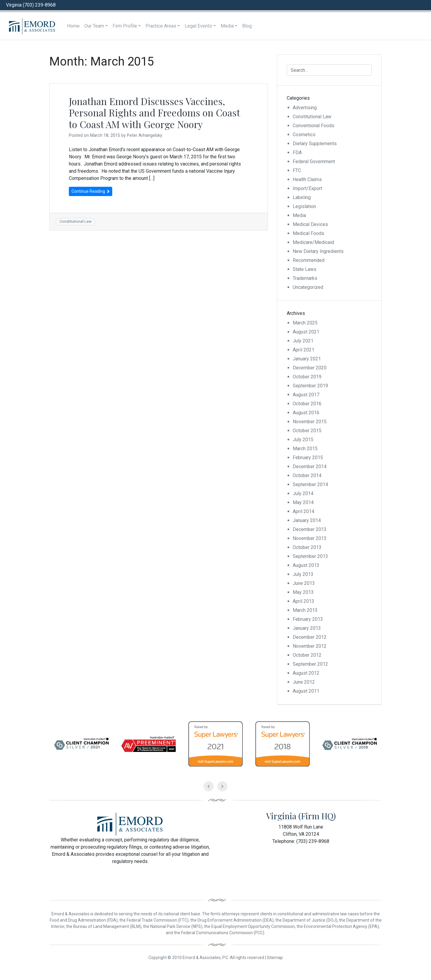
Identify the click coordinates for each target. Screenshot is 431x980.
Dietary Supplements (315, 144)
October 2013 (307, 547)
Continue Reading (91, 191)
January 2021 (307, 359)
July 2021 (303, 341)
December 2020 (310, 368)
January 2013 (307, 628)
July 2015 (303, 440)
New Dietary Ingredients (318, 251)
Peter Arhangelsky (145, 135)
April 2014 (303, 511)
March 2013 (305, 610)
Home (73, 26)
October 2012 (307, 655)
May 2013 (303, 592)
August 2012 (306, 673)
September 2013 (310, 556)
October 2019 (307, 377)
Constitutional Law (76, 221)
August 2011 (306, 691)
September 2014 (310, 484)
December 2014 (310, 467)
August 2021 (306, 332)
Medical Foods (308, 233)
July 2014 (303, 493)
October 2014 (307, 475)
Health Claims (307, 179)
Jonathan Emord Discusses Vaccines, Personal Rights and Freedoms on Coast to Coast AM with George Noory (154, 113)
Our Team (94, 26)
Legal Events (198, 26)
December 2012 (310, 637)
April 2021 (303, 350)
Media (227, 26)
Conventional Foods (314, 126)
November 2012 (310, 646)
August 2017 (306, 395)
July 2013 (303, 574)
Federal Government (314, 161)
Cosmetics (304, 135)
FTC (297, 170)
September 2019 (310, 386)
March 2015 (305, 449)
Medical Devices (310, 224)
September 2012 (310, 664)
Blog (247, 26)
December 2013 (310, 529)
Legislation (304, 206)
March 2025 (305, 323)
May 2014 (303, 502)
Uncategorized (308, 287)
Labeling (302, 197)
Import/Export (307, 188)
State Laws (305, 269)
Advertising (305, 108)
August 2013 (306, 565)
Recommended (309, 260)
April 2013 (303, 601)
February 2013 (308, 619)
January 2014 (307, 520)
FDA (297, 153)
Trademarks (305, 278)
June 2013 (304, 583)
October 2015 (307, 431)
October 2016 (307, 404)
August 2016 (306, 413)
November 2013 (310, 538)
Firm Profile (125, 26)
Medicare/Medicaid (313, 242)
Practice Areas (161, 26)
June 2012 (304, 682)
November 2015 (310, 422)
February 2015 (308, 458)
